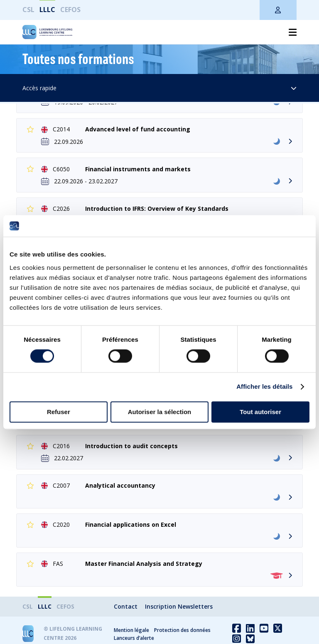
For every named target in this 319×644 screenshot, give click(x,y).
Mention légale (131, 630)
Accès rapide (160, 88)
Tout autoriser (260, 412)
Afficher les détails (264, 387)
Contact (126, 606)
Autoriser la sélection (160, 412)
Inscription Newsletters (179, 606)
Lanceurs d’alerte (134, 638)
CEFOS (70, 10)
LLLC (47, 10)
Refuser (59, 412)
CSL (28, 10)
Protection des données (182, 630)
